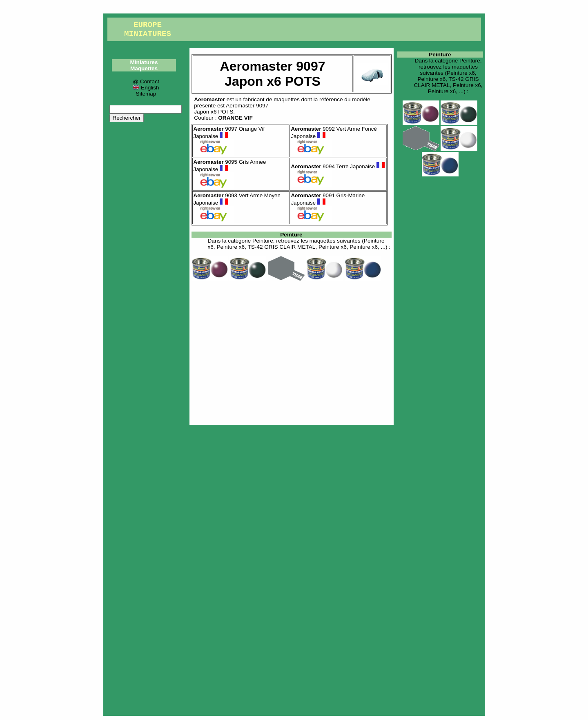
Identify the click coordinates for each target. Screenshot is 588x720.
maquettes (286, 99)
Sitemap (146, 94)
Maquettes (144, 68)
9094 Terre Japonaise (337, 166)
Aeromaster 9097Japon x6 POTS (231, 109)
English (146, 88)
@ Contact (146, 81)
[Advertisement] (292, 351)
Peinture (291, 235)
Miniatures (144, 62)
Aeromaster (209, 99)
